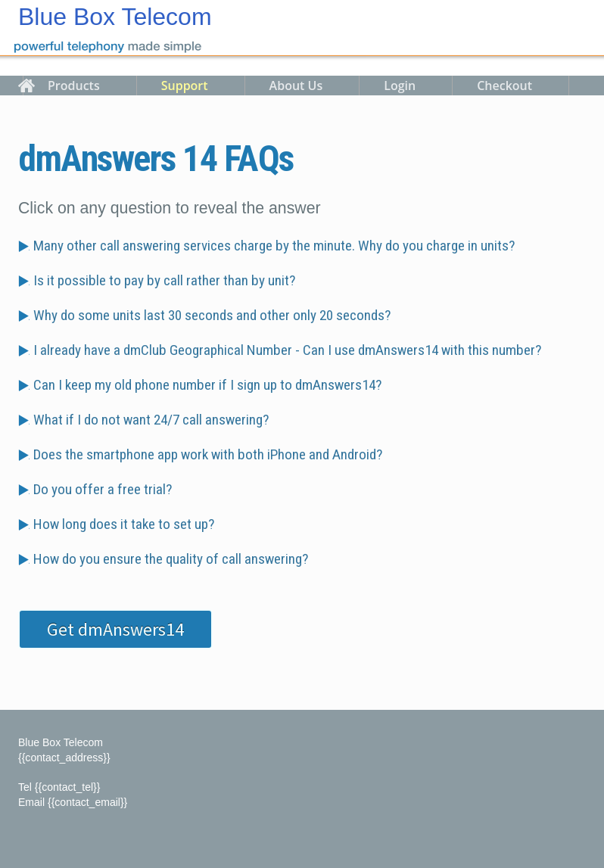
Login (400, 86)
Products (74, 86)
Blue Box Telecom (115, 17)
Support (185, 86)
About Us (296, 86)
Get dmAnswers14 (115, 629)
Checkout (504, 86)
